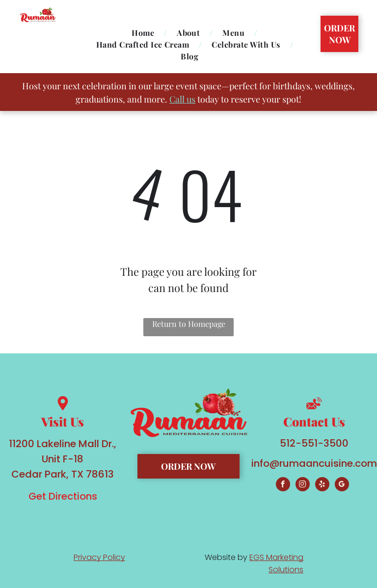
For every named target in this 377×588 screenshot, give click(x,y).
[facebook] (283, 485)
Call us (182, 99)
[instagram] (303, 485)
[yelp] (322, 485)
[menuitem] (144, 33)
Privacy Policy (99, 557)
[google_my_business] (342, 485)
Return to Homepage (189, 324)
